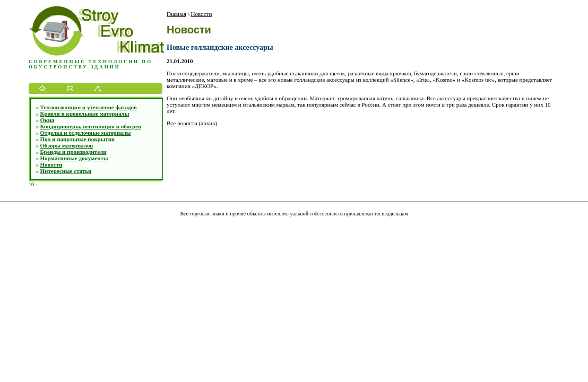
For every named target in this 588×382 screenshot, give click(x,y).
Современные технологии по (90, 62)
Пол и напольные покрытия (77, 139)
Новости (51, 164)
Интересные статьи (66, 171)
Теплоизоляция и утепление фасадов (89, 107)
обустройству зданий (75, 67)
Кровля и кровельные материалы (85, 114)
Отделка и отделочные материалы (86, 133)
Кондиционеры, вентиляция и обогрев (91, 126)
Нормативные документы (74, 158)
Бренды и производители (73, 152)
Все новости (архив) (192, 123)
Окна (47, 120)
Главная (176, 14)
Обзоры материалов (67, 145)
